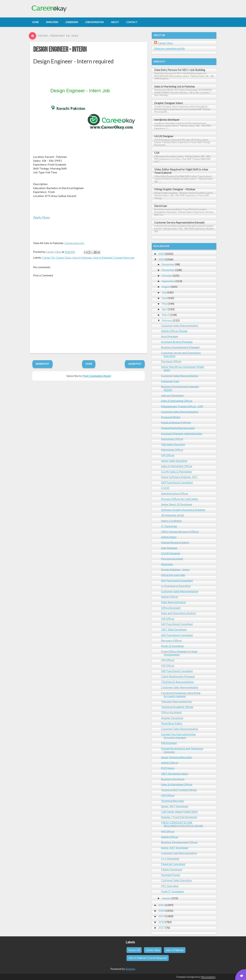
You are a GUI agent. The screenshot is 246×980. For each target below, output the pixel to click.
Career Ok (49, 257)
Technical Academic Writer (177, 707)
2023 (162, 254)
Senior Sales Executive (174, 461)
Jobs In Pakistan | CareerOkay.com (114, 257)
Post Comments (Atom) (97, 376)
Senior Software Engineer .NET (179, 477)
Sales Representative (173, 602)
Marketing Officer (172, 439)
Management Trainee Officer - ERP (182, 406)
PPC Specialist (170, 886)
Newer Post (42, 364)
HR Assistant (169, 743)
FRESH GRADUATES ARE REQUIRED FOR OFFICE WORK (182, 824)
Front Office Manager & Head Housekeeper (179, 653)
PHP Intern (168, 768)
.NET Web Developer (174, 629)
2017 (162, 928)
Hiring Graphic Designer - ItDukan (175, 189)
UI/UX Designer (164, 136)
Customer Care (170, 381)
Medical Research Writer (176, 422)
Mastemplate (208, 977)
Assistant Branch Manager (177, 342)
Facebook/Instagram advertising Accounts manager (181, 694)
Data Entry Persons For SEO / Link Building (180, 70)
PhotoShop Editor (172, 723)
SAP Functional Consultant (177, 482)
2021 (162, 905)
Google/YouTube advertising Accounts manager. (178, 736)
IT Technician (169, 526)
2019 (162, 916)
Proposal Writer (171, 417)
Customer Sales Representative (180, 325)
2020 (162, 911)
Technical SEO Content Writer (179, 790)
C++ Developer (170, 859)
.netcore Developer (172, 395)
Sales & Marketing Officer (177, 401)
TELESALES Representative (177, 682)
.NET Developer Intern (175, 774)
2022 (162, 259)
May (165, 304)
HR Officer (168, 455)
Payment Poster (171, 875)
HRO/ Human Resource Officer (180, 531)
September (168, 281)
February (167, 320)
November (168, 270)
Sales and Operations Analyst (178, 613)
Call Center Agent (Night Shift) (179, 812)
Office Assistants (171, 712)
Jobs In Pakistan (82, 257)
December (168, 264)
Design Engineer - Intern (60, 50)
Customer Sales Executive (176, 880)
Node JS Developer (173, 646)
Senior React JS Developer (177, 504)
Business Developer (173, 779)
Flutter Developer (172, 869)
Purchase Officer (171, 361)
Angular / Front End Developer (179, 817)
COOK (165, 488)
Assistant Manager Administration (182, 433)
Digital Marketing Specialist (178, 428)
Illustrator (167, 564)
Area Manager (170, 336)
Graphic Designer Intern (169, 103)
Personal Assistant (172, 559)
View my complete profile (169, 48)
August (166, 287)
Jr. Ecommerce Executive (176, 586)
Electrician (161, 206)
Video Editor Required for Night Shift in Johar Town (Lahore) (181, 171)
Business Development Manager (180, 347)
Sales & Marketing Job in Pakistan (175, 86)
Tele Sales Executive (173, 444)
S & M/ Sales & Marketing (176, 471)
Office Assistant (171, 608)
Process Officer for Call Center (180, 499)
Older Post (135, 364)
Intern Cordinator (172, 521)
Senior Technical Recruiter (177, 757)
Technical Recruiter (173, 801)
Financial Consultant (173, 864)
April (165, 309)
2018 (162, 922)
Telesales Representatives (176, 701)
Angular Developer (172, 718)
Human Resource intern (175, 542)
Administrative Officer (175, 493)
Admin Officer (170, 597)
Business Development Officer (179, 842)
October (167, 275)
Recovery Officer (171, 640)
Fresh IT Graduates (173, 891)
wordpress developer (167, 120)
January (166, 898)
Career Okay (63, 257)
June (164, 298)
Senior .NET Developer (175, 806)
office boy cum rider (173, 575)
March (166, 315)
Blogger (130, 969)
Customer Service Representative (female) (179, 222)
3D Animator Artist (173, 515)
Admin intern (169, 537)
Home (89, 364)
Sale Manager (169, 548)
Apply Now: (42, 217)
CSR (157, 153)
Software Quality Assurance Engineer (183, 510)
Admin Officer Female (174, 331)
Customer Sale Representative (179, 853)
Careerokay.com (74, 243)
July (164, 292)
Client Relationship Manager (178, 676)
